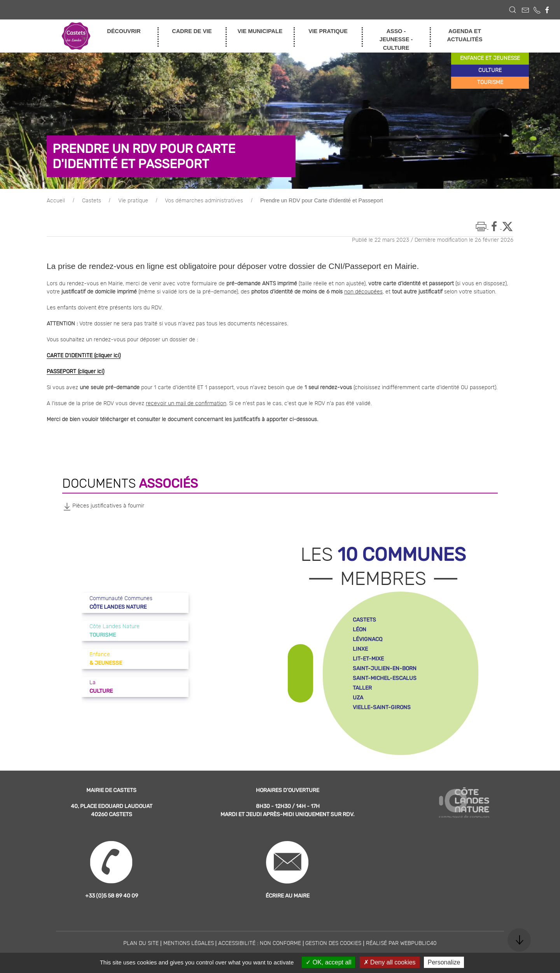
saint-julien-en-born (385, 668)
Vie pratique (133, 201)
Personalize (444, 962)
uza (358, 698)
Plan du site (141, 943)
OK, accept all (328, 962)
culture (490, 70)
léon (360, 630)
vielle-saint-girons (382, 707)
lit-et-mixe (368, 659)
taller (362, 688)
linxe (360, 649)
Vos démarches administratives (204, 201)
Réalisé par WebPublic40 (401, 943)
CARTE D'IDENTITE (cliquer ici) (84, 356)
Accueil (56, 201)
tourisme (490, 83)
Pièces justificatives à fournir (103, 506)
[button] (513, 10)
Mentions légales (189, 943)
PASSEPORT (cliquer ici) (75, 372)
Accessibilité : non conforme (260, 943)
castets (364, 620)
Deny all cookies (390, 962)
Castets (92, 201)
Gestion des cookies (333, 943)
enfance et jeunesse (490, 58)
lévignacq (367, 639)
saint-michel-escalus (385, 678)
